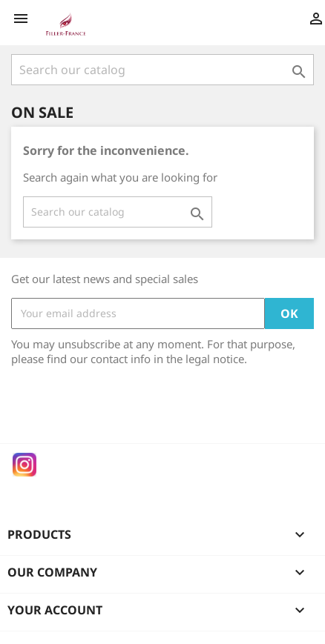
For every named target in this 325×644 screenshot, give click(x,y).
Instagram (24, 465)
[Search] (162, 70)
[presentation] (135, 407)
